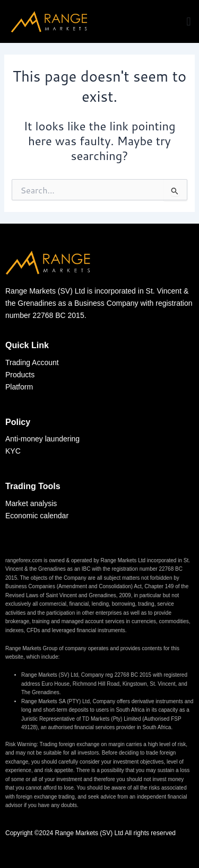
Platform (19, 387)
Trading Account (32, 362)
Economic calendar (38, 516)
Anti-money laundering (42, 439)
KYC (14, 451)
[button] (189, 21)
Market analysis (32, 503)
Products (20, 375)
